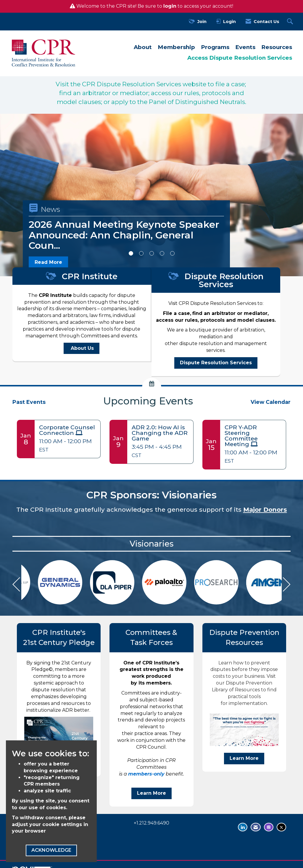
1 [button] (131, 253)
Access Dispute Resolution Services (240, 58)
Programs (215, 47)
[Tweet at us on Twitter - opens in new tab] (281, 827)
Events (245, 47)
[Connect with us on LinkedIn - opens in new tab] (243, 827)
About (143, 47)
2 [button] (141, 253)
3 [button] (152, 253)
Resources (277, 47)
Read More (48, 262)
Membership (176, 47)
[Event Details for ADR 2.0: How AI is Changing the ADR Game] (160, 433)
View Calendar (271, 402)
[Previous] (16, 585)
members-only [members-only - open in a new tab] (146, 774)
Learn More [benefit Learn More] (151, 793)
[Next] (287, 585)
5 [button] (172, 253)
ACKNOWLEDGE (51, 850)
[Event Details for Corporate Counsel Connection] (67, 430)
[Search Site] (291, 22)
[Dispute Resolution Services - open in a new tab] (216, 363)
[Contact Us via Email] (256, 827)
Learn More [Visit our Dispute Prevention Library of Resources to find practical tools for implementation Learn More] (244, 758)
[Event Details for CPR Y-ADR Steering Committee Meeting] (253, 436)
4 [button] (162, 253)
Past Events (29, 402)
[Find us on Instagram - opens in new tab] (269, 827)
